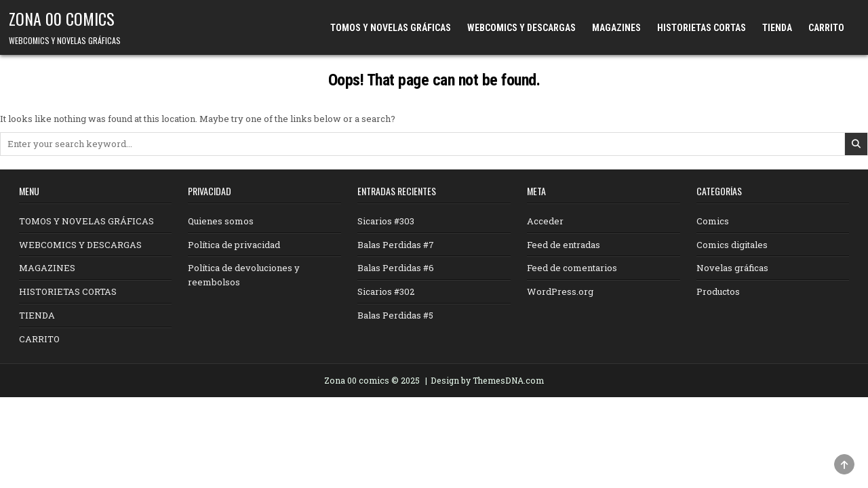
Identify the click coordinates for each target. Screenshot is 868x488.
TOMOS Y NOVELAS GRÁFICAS (391, 28)
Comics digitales (732, 245)
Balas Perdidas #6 (396, 268)
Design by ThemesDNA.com (487, 380)
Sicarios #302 (386, 291)
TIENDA (777, 28)
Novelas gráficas (732, 268)
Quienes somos (221, 221)
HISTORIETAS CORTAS (702, 28)
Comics (713, 221)
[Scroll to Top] (844, 464)
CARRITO (826, 28)
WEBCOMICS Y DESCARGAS (521, 28)
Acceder (545, 221)
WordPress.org (560, 291)
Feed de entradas (564, 245)
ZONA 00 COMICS (62, 18)
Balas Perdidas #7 (396, 245)
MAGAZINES (616, 28)
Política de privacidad (234, 245)
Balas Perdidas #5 (395, 315)
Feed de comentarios (572, 268)
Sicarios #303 (386, 221)
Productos (718, 291)
